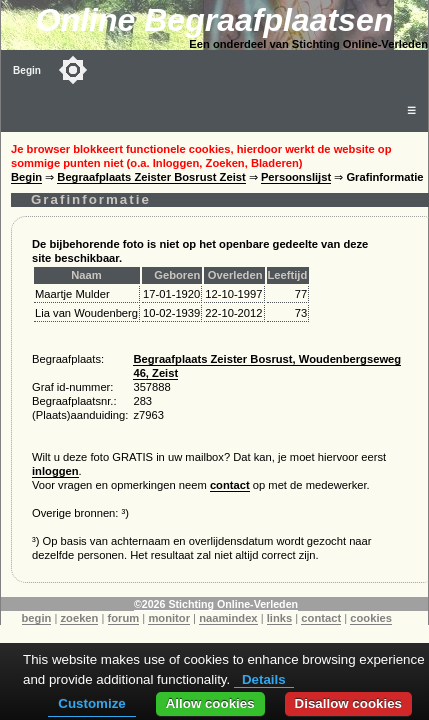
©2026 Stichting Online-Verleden (216, 604)
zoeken (79, 618)
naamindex (228, 618)
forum (124, 618)
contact (230, 485)
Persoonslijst (296, 177)
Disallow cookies (348, 703)
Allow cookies (210, 703)
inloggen (55, 471)
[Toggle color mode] (73, 70)
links (280, 618)
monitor (169, 618)
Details (264, 679)
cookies (371, 618)
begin (37, 618)
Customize (91, 703)
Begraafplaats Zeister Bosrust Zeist (151, 177)
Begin (27, 70)
